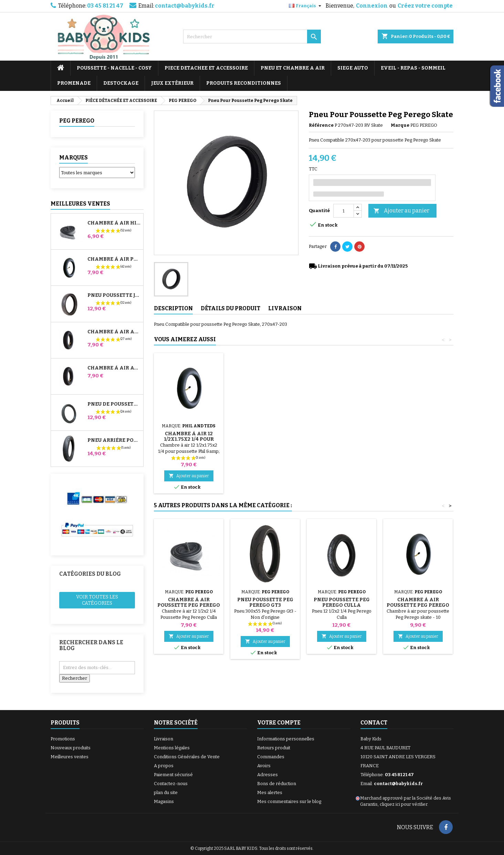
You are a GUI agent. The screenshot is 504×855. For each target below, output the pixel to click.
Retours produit (274, 748)
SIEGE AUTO (353, 68)
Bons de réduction (277, 784)
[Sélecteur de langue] (306, 6)
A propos (164, 766)
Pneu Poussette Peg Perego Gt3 (265, 602)
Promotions (63, 739)
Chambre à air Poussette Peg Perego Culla (189, 605)
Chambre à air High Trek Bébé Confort (114, 223)
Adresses (267, 775)
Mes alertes (270, 793)
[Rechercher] (252, 37)
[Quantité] (344, 211)
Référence (321, 125)
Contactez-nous (171, 784)
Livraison (164, 739)
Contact (374, 723)
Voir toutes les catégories (97, 600)
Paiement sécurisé (173, 775)
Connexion (372, 6)
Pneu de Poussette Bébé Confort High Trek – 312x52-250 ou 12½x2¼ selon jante (114, 404)
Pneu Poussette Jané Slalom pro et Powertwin (114, 295)
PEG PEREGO (77, 121)
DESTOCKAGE (121, 83)
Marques (73, 158)
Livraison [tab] (285, 308)
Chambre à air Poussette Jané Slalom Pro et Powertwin (114, 259)
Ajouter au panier (401, 211)
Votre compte (279, 723)
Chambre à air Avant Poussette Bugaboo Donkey (114, 368)
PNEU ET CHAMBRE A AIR (293, 68)
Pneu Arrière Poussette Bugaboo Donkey (114, 440)
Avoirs (264, 766)
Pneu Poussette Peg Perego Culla (342, 602)
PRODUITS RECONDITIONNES (244, 83)
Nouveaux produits (71, 748)
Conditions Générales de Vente (187, 757)
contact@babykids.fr (185, 6)
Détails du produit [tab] (230, 308)
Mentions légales (172, 748)
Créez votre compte (425, 6)
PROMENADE (74, 83)
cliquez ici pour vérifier (403, 804)
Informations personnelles (286, 739)
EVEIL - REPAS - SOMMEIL (413, 68)
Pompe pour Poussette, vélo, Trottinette (189, 431)
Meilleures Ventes (80, 204)
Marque (400, 125)
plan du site (166, 793)
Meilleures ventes (70, 757)
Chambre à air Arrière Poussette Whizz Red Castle (114, 332)
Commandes (271, 757)
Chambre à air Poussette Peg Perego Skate (418, 605)
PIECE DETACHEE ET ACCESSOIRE (206, 68)
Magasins (164, 801)
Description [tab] (173, 308)
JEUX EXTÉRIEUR (172, 83)
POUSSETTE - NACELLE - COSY (114, 68)
